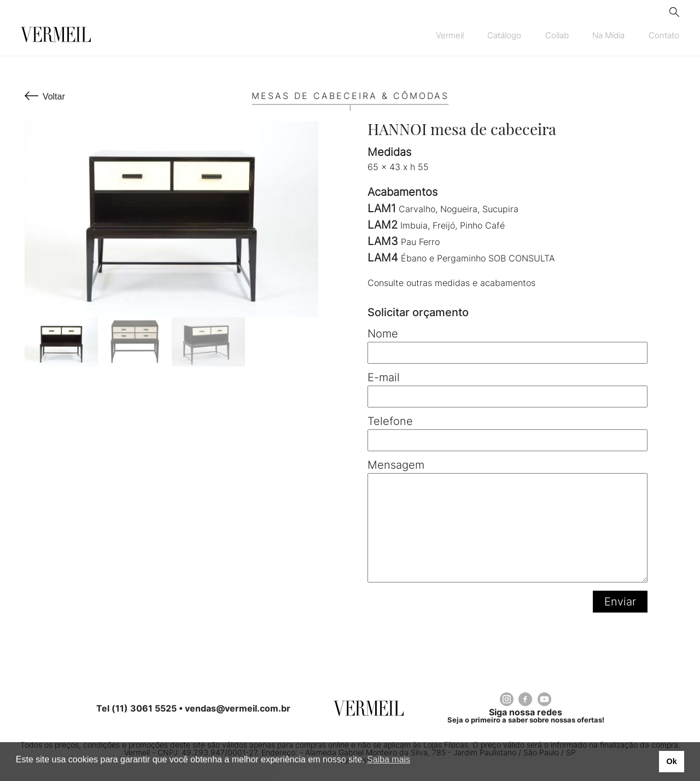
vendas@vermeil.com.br (238, 708)
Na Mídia (608, 36)
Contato (664, 36)
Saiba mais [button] (389, 759)
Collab (557, 36)
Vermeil (450, 36)
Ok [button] (671, 761)
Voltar (54, 97)
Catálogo (504, 36)
